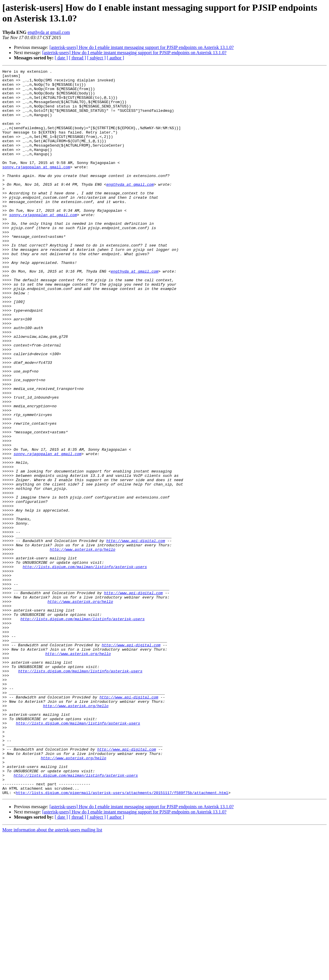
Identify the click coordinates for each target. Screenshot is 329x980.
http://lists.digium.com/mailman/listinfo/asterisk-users (85, 667)
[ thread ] (77, 58)
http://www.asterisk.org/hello (83, 646)
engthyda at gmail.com (49, 32)
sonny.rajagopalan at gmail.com (36, 187)
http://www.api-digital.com (136, 635)
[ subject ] (96, 58)
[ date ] (61, 58)
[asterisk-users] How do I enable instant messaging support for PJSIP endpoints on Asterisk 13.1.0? (142, 47)
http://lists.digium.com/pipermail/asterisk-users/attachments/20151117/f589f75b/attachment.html (122, 938)
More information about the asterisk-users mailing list (52, 975)
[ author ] (116, 58)
